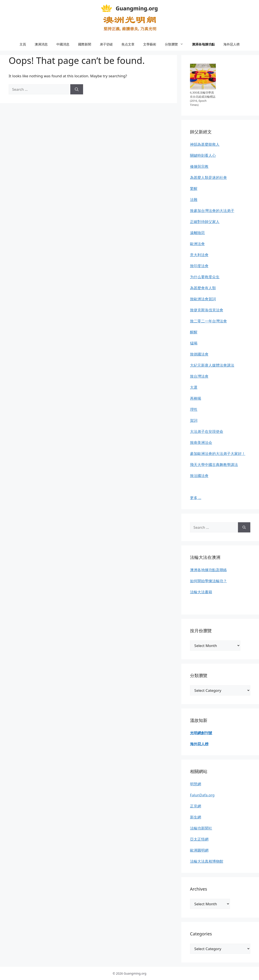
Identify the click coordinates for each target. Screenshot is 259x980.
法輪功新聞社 (201, 828)
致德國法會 (199, 354)
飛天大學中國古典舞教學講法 (214, 465)
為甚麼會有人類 (203, 288)
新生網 (196, 817)
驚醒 (194, 188)
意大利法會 (199, 255)
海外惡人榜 (232, 44)
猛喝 (194, 343)
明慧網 (196, 784)
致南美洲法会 (201, 442)
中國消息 (63, 44)
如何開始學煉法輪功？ (208, 581)
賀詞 (194, 420)
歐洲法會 (197, 244)
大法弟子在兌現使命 (207, 431)
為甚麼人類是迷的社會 (208, 177)
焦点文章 (128, 44)
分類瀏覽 (176, 44)
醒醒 (194, 332)
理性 (194, 409)
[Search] (77, 89)
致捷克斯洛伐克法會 (207, 310)
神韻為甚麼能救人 (205, 144)
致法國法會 (199, 476)
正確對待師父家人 (205, 222)
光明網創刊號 (201, 733)
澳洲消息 (41, 44)
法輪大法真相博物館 (207, 861)
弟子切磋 (106, 44)
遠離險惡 (197, 233)
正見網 (196, 806)
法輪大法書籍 (201, 592)
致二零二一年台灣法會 (208, 321)
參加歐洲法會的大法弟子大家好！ (218, 454)
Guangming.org (137, 8)
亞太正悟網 (199, 839)
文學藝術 (150, 44)
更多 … (196, 498)
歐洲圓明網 (199, 850)
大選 (194, 387)
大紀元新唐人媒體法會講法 (212, 365)
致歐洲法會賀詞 (203, 299)
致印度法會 (199, 266)
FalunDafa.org (202, 795)
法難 (194, 200)
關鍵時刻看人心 (203, 155)
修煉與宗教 (199, 166)
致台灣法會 (199, 376)
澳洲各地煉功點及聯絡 (208, 570)
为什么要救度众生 (205, 277)
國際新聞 (85, 44)
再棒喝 (196, 398)
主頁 (23, 44)
